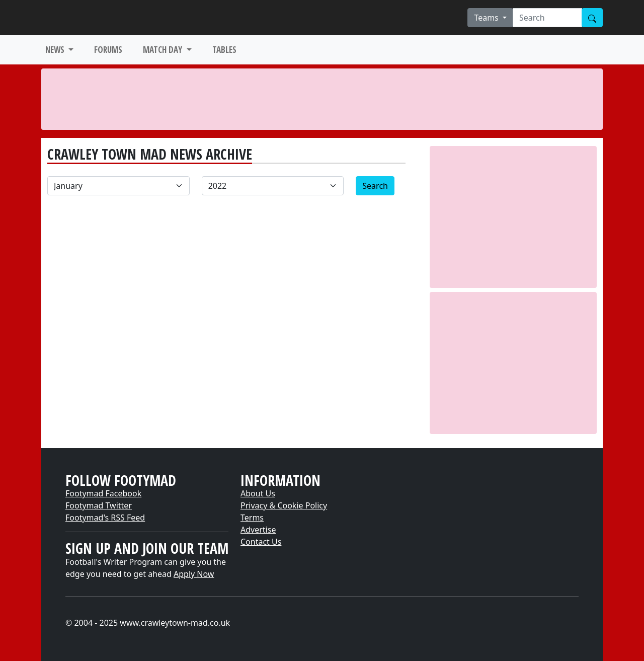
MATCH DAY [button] (164, 50)
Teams (487, 18)
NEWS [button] (56, 50)
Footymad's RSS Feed (105, 518)
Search (375, 186)
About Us (258, 493)
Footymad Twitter (99, 505)
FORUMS (108, 50)
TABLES (224, 50)
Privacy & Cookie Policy (284, 505)
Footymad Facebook (103, 493)
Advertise (258, 530)
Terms (252, 518)
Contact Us (261, 542)
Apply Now (194, 574)
